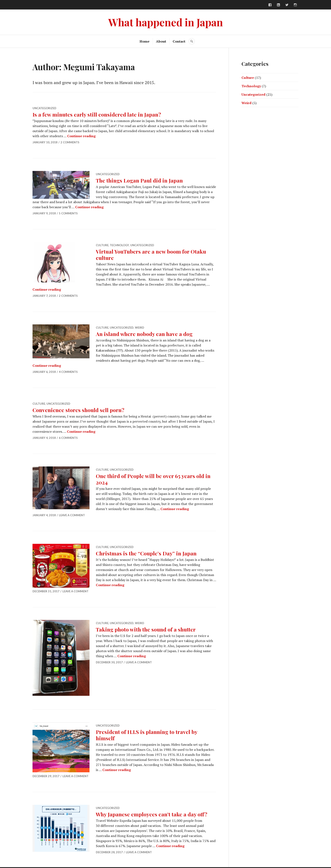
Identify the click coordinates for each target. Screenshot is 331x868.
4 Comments (68, 372)
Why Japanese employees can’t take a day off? (152, 814)
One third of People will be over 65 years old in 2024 (153, 479)
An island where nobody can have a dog (144, 334)
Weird (140, 328)
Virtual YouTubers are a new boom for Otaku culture (151, 255)
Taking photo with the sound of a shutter (146, 629)
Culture (102, 245)
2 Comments (70, 142)
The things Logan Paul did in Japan (139, 180)
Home (144, 41)
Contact (179, 41)
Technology (119, 245)
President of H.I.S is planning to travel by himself (147, 735)
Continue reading (81, 136)
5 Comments (68, 213)
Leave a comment (72, 515)
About (161, 41)
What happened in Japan (165, 22)
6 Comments (68, 438)
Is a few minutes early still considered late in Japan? (97, 114)
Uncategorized (44, 108)
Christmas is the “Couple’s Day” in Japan (146, 553)
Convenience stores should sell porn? (78, 410)
